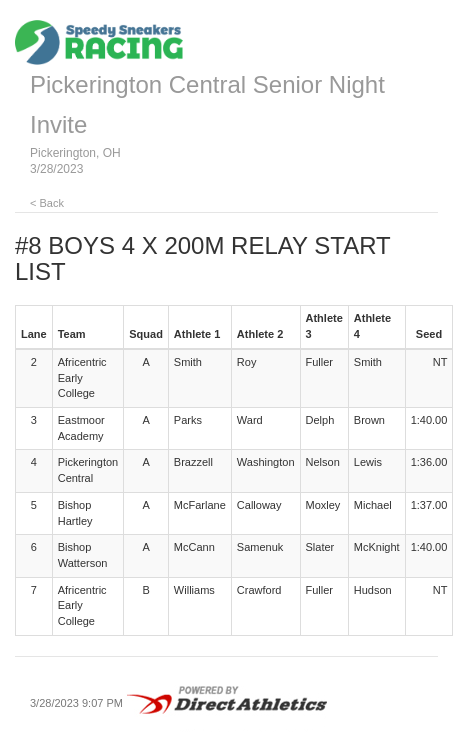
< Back (47, 203)
